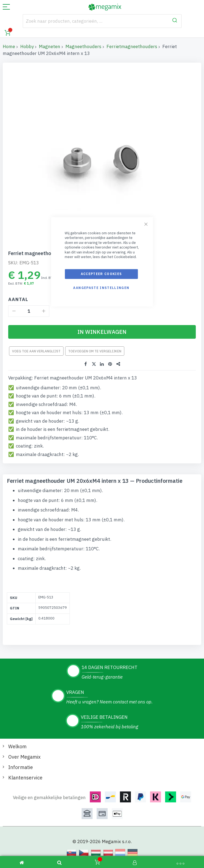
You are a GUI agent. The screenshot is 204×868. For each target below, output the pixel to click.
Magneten (50, 46)
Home (9, 46)
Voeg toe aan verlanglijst (36, 351)
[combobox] (102, 21)
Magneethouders (83, 46)
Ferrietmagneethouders (132, 46)
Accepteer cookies (101, 274)
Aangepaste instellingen (101, 288)
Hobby (27, 46)
